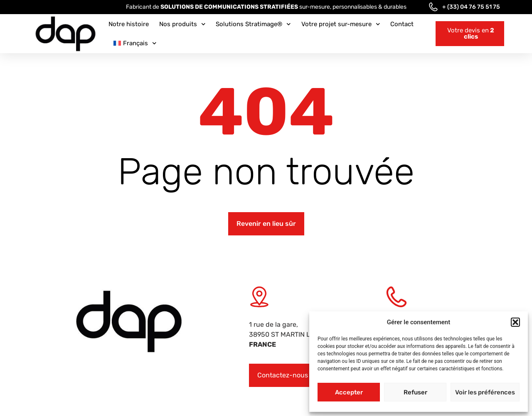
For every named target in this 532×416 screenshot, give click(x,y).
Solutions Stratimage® (253, 24)
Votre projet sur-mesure (341, 24)
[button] (515, 322)
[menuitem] (135, 43)
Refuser (415, 392)
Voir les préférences (485, 392)
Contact (402, 24)
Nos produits (182, 24)
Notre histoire (129, 24)
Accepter (349, 392)
